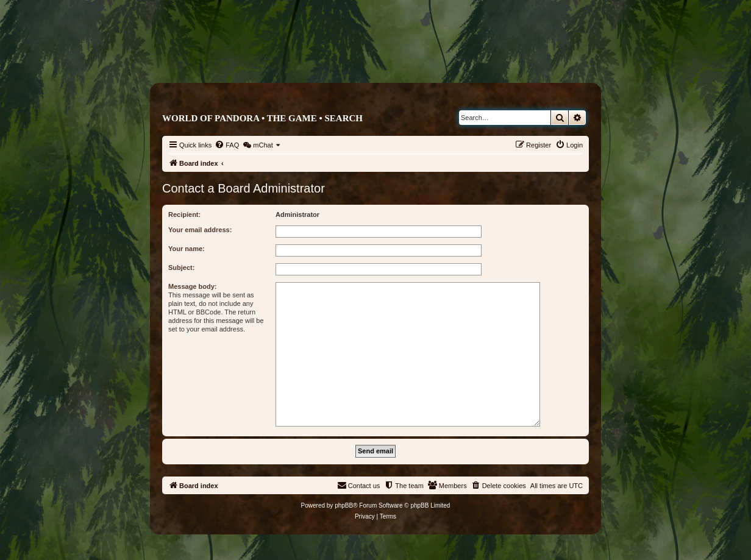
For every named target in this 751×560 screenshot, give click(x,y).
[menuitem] (227, 145)
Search (343, 118)
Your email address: (200, 230)
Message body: (192, 286)
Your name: (187, 249)
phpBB (344, 505)
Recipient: (184, 214)
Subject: (181, 268)
